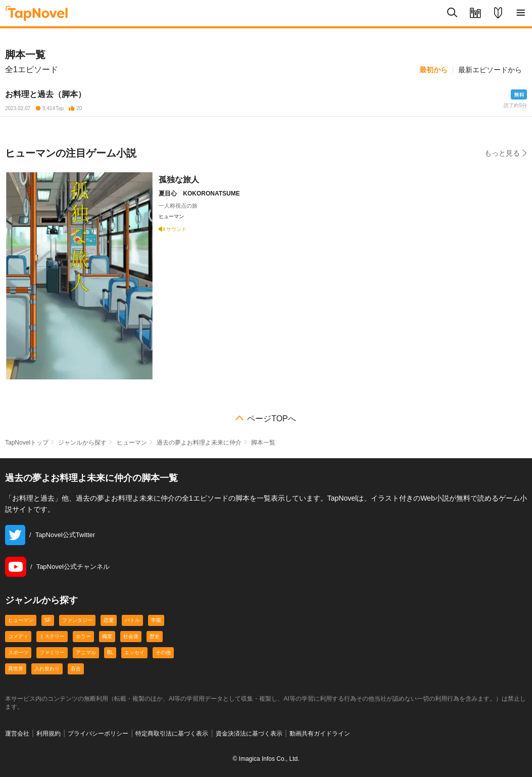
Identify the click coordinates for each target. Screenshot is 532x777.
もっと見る (506, 153)
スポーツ (18, 652)
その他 (163, 652)
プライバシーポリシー (98, 734)
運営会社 (17, 734)
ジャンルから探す (82, 443)
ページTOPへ (272, 419)
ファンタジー (77, 620)
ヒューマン (132, 443)
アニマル (86, 652)
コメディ (18, 636)
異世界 (16, 669)
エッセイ (134, 652)
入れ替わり (47, 669)
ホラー (83, 636)
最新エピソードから (490, 70)
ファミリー (52, 652)
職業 (107, 636)
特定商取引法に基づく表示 (172, 734)
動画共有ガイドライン (320, 734)
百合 (76, 669)
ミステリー (52, 636)
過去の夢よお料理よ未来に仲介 (199, 443)
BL (110, 652)
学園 (156, 620)
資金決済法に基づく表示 (249, 734)
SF (48, 620)
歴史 (155, 636)
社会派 (131, 636)
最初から (433, 70)
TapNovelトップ (27, 443)
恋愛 (109, 620)
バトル (132, 620)
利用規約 (49, 734)
